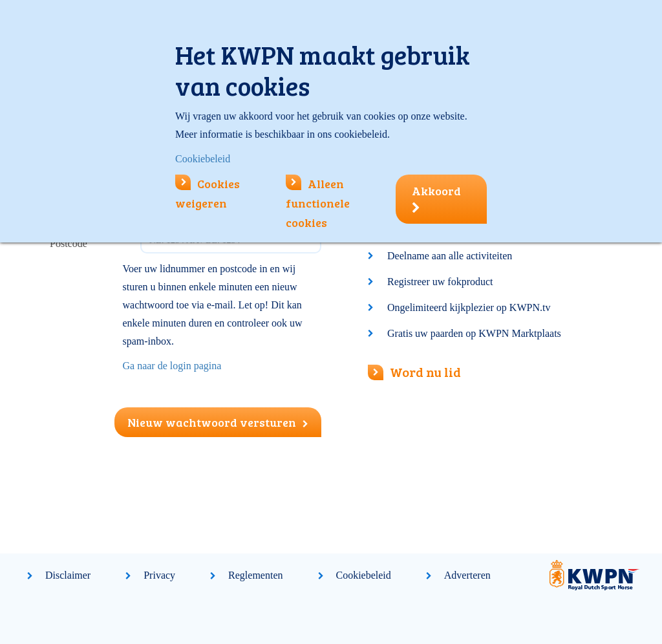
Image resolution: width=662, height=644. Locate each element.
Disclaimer (68, 575)
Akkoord (436, 199)
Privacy (159, 575)
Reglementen (255, 575)
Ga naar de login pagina (172, 366)
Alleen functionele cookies (318, 203)
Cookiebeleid (364, 575)
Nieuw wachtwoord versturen (218, 422)
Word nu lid (414, 372)
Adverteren (467, 575)
